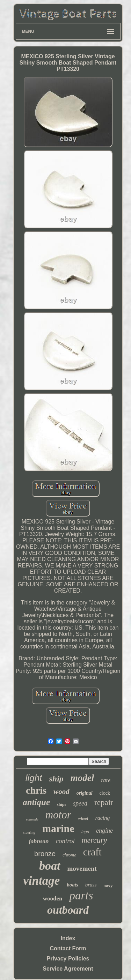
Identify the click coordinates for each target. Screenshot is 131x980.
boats (72, 885)
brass (91, 885)
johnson (39, 841)
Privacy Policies (68, 959)
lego (85, 831)
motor (58, 815)
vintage (41, 881)
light (34, 778)
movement (82, 868)
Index (68, 938)
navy (108, 886)
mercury (94, 840)
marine (58, 828)
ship (56, 779)
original (85, 793)
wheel (83, 818)
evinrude (32, 819)
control (65, 841)
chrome (69, 855)
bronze (45, 854)
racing (102, 818)
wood (61, 792)
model (82, 778)
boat (50, 866)
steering (29, 832)
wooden (53, 899)
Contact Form (68, 948)
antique (36, 802)
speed (80, 803)
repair (104, 803)
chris (36, 790)
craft (92, 852)
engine (104, 831)
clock (105, 793)
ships (61, 804)
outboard (68, 910)
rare (106, 780)
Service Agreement (68, 969)
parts (81, 896)
